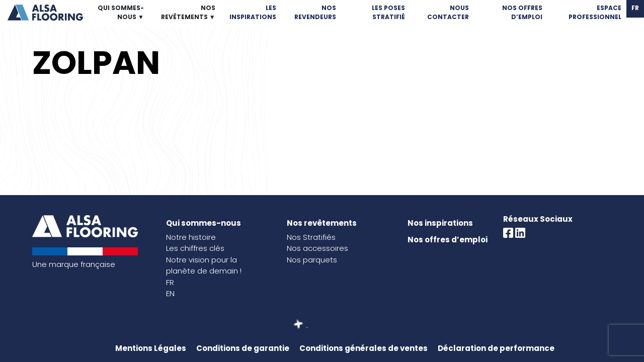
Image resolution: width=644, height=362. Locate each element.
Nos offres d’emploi (448, 240)
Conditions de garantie (243, 348)
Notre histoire (191, 237)
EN (170, 293)
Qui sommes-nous (204, 223)
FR (170, 282)
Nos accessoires (317, 248)
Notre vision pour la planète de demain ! (204, 265)
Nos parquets (312, 260)
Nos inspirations (440, 223)
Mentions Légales (151, 348)
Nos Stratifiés (311, 237)
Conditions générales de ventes (364, 348)
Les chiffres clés (195, 248)
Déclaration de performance (496, 348)
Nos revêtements (322, 223)
